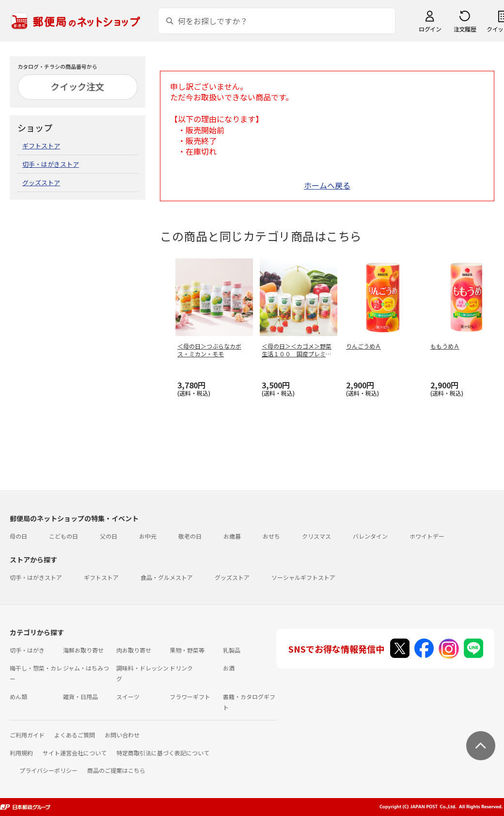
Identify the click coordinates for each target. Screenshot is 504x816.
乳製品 (232, 650)
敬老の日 (190, 536)
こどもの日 (63, 536)
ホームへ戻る (327, 185)
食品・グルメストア (167, 577)
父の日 (109, 536)
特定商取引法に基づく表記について (163, 753)
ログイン (430, 29)
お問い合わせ (122, 735)
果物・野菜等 (187, 650)
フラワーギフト (190, 696)
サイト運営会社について (75, 753)
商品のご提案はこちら (116, 770)
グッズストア (41, 183)
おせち (271, 536)
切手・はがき (27, 650)
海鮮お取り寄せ (83, 650)
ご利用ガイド (27, 735)
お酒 (229, 668)
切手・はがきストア (51, 164)
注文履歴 (465, 29)
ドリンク (181, 668)
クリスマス (316, 536)
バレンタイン (370, 536)
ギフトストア (41, 146)
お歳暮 (232, 536)
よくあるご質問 (75, 735)
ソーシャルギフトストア (303, 577)
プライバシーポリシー (48, 770)
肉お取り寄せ (134, 650)
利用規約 (21, 753)
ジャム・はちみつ (86, 668)
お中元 (148, 536)
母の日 (18, 536)
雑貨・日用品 (80, 696)
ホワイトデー (427, 536)
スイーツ (128, 696)
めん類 (18, 696)
